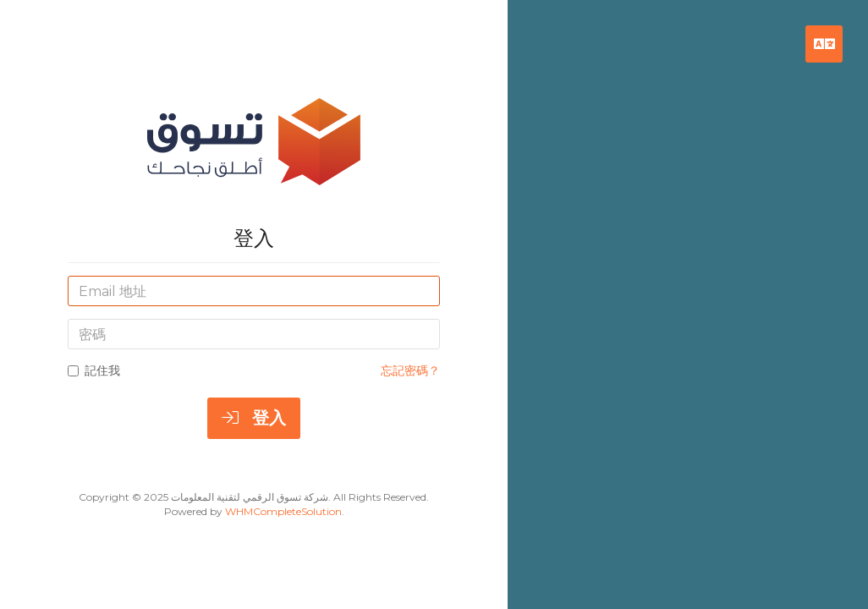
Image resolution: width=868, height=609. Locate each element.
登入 (254, 418)
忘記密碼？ (410, 370)
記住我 (94, 370)
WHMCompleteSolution (283, 511)
